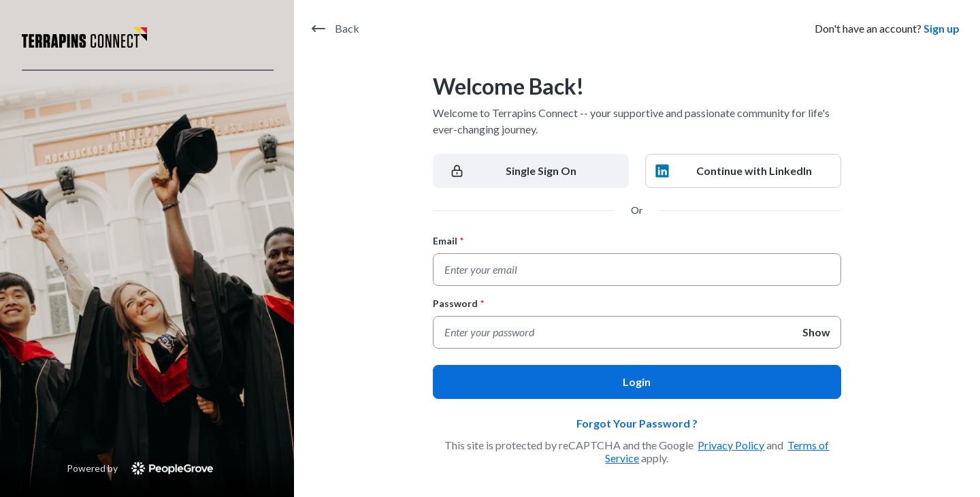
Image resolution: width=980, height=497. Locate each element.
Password (458, 303)
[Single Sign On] (531, 171)
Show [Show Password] (816, 332)
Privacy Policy (731, 445)
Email (448, 241)
